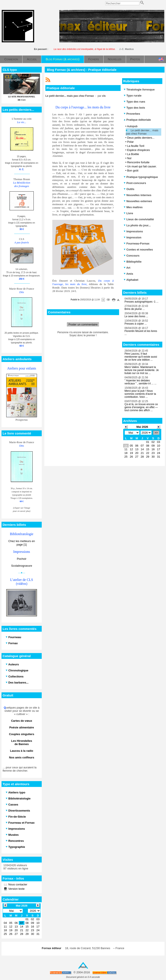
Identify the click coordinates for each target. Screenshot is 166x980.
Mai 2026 (142, 427)
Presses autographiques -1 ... (141, 302)
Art (127, 268)
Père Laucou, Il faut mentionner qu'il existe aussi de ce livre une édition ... (141, 357)
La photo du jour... (137, 225)
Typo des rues (134, 102)
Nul (129, 158)
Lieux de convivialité (139, 219)
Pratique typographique (141, 177)
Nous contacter (17, 884)
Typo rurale (132, 96)
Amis (128, 274)
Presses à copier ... (136, 324)
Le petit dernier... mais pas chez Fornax (142, 132)
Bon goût (133, 170)
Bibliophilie (133, 262)
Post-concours (135, 183)
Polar (130, 142)
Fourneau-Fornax (137, 243)
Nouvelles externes (138, 201)
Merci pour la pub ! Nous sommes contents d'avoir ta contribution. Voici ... (140, 394)
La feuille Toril (136, 146)
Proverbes (132, 114)
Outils (129, 189)
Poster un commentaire (83, 324)
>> (156, 433)
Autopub (132, 126)
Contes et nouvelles (138, 250)
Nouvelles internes (137, 195)
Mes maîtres (133, 207)
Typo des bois (134, 108)
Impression (132, 237)
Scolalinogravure (22, 566)
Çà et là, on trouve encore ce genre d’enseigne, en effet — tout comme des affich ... (141, 407)
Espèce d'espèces (138, 150)
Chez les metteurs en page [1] (22, 543)
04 (126, 446)
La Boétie (133, 154)
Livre (128, 213)
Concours (132, 256)
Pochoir (22, 559)
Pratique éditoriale (137, 120)
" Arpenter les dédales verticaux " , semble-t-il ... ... (140, 382)
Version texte (16, 889)
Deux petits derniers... (141, 138)
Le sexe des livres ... (136, 316)
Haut (83, 967)
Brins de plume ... (135, 309)
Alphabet (131, 280)
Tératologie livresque (139, 90)
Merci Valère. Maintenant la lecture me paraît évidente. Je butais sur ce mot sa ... (142, 370)
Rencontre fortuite (138, 162)
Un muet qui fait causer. (142, 166)
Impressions (133, 231)
